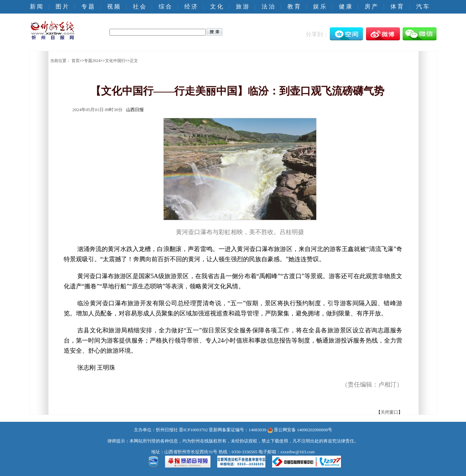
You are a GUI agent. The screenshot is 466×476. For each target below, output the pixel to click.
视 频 (114, 7)
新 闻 (36, 7)
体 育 (397, 7)
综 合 (165, 7)
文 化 (217, 7)
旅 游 (242, 7)
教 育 (294, 7)
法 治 (268, 7)
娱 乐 (320, 7)
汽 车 (423, 7)
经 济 (191, 7)
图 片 (62, 7)
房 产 (371, 7)
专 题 (88, 7)
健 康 (345, 7)
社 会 (139, 7)
